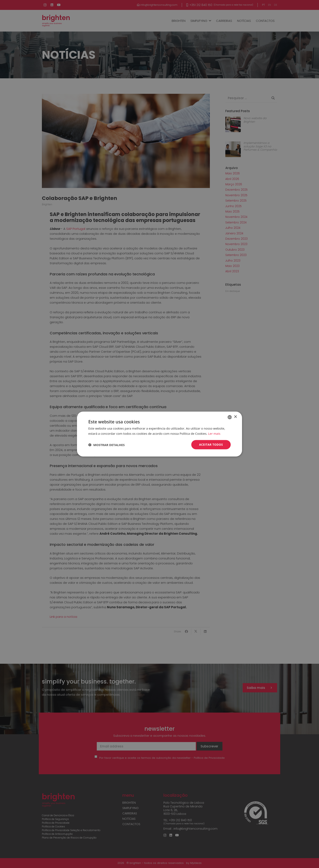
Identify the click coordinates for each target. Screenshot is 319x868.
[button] (106, 445)
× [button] (235, 417)
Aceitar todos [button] (211, 445)
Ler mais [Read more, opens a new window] (214, 433)
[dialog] (159, 434)
